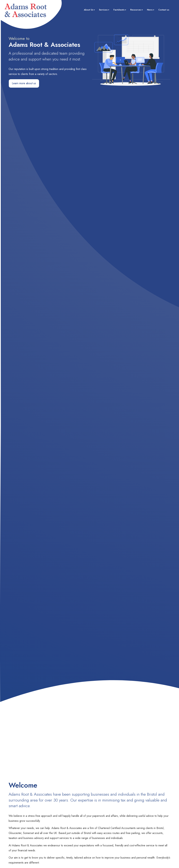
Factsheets (120, 10)
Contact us (164, 10)
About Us (89, 10)
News (151, 10)
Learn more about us (24, 83)
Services (104, 10)
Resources (137, 10)
